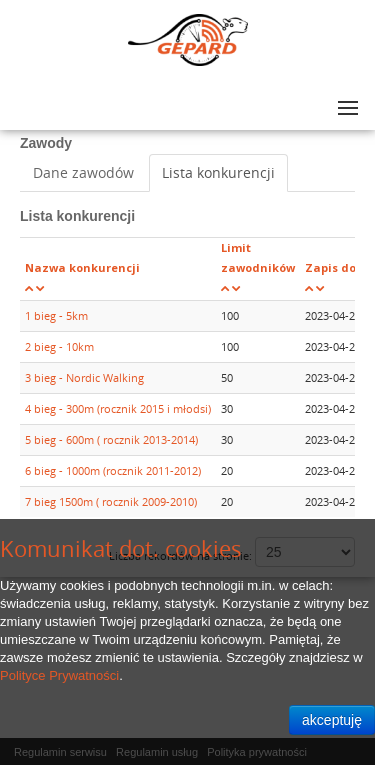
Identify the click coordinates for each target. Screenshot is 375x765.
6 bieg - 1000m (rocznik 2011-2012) (113, 470)
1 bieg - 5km (56, 315)
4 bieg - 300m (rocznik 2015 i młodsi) (118, 408)
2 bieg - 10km (59, 346)
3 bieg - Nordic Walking (84, 377)
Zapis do (330, 267)
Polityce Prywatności (59, 675)
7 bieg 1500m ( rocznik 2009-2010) (111, 501)
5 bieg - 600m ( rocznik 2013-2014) (111, 439)
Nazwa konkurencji (82, 267)
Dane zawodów (83, 172)
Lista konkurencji (218, 172)
